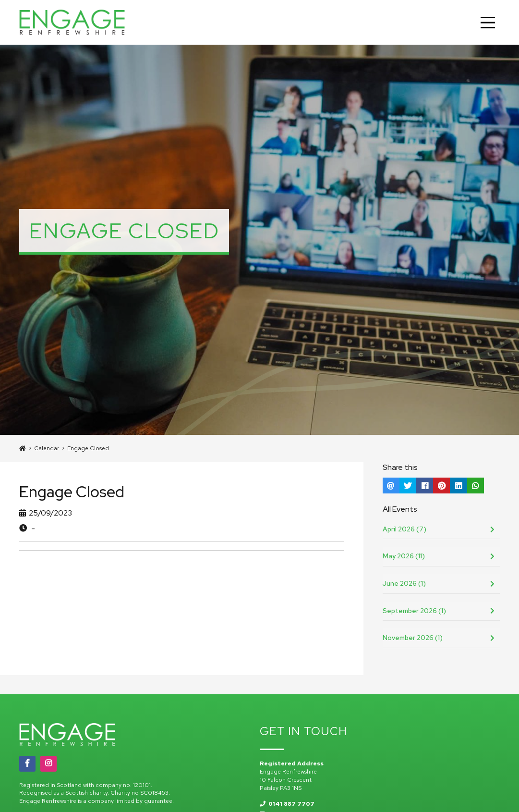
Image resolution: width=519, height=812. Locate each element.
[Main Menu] (488, 23)
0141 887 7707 (287, 804)
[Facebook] (27, 763)
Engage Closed (88, 448)
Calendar (47, 448)
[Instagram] (48, 763)
